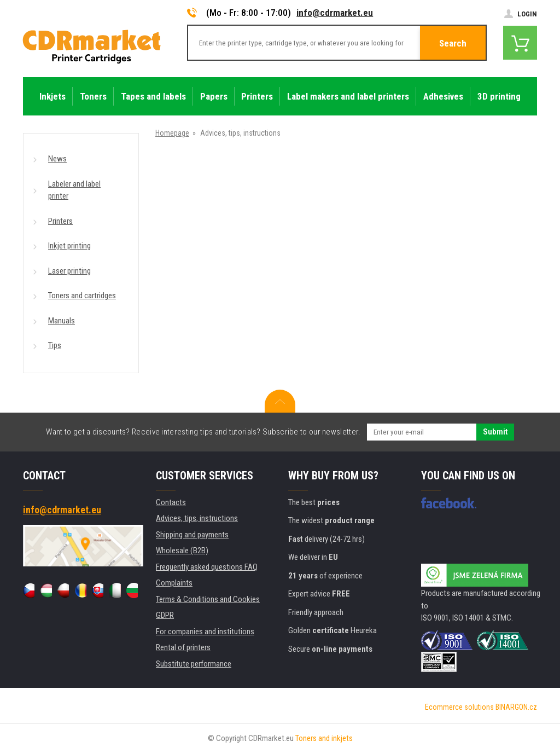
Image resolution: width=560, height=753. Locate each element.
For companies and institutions (205, 632)
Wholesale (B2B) (182, 551)
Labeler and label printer (74, 190)
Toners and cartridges (82, 296)
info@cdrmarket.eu (335, 13)
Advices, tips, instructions (197, 518)
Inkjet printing (69, 246)
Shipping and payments (192, 535)
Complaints (174, 583)
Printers (60, 221)
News (57, 159)
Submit (495, 432)
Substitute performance (194, 664)
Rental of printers (183, 647)
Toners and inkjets (324, 738)
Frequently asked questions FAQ (207, 567)
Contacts (171, 502)
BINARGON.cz (516, 707)
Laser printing (69, 271)
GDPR (165, 615)
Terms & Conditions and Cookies (208, 599)
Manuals (62, 321)
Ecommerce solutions (459, 707)
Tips (55, 345)
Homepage (172, 133)
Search (453, 43)
